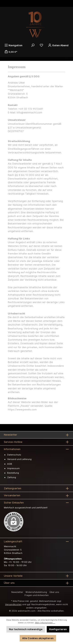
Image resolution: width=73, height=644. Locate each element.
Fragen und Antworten (37, 595)
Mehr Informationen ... (45, 623)
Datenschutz (14, 455)
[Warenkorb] (11, 52)
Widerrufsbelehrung (36, 592)
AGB (10, 464)
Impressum (13, 468)
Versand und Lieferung (19, 459)
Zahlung (12, 477)
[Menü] (13, 45)
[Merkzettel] (41, 45)
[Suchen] (33, 45)
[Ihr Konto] (58, 45)
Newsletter (17, 592)
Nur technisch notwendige (26, 629)
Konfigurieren (58, 629)
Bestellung (13, 473)
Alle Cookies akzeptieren (38, 638)
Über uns (54, 592)
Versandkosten (13, 604)
